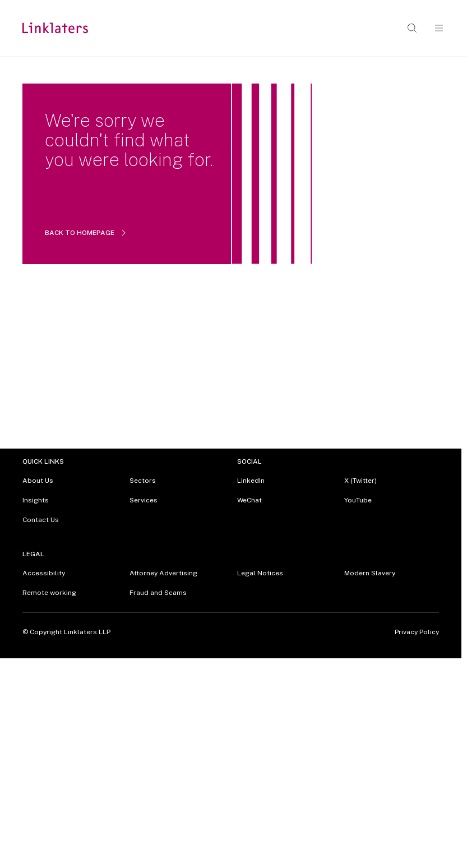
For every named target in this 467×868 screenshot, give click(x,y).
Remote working (49, 593)
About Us (38, 481)
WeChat (249, 500)
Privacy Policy (417, 632)
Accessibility (44, 573)
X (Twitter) (360, 481)
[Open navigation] (439, 28)
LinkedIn (251, 481)
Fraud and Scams (158, 593)
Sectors (143, 481)
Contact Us (41, 520)
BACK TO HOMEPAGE (86, 233)
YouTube (358, 500)
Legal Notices (260, 573)
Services (144, 500)
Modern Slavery (370, 573)
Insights (36, 500)
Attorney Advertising (163, 573)
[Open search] (412, 28)
